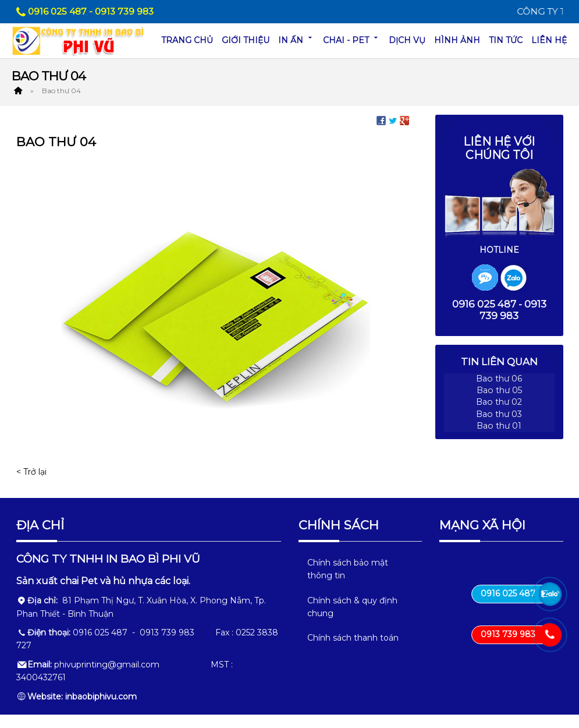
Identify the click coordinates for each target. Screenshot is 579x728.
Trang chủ (187, 40)
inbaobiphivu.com (101, 710)
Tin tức (506, 40)
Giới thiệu (246, 40)
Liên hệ (549, 40)
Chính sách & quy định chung (352, 620)
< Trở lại (31, 472)
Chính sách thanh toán (353, 652)
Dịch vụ (407, 40)
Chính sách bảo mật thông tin (348, 582)
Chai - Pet (351, 39)
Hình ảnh (457, 40)
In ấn (296, 39)
